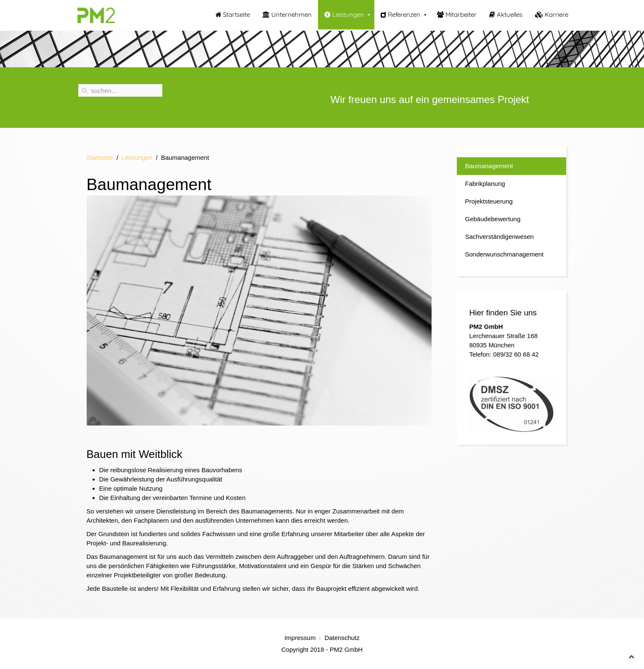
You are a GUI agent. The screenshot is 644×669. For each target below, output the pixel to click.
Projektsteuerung (489, 201)
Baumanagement (489, 166)
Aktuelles (506, 15)
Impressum (300, 638)
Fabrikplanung (485, 184)
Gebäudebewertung (493, 219)
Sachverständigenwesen (500, 237)
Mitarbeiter (457, 15)
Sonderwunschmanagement (505, 254)
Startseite (233, 15)
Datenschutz (342, 638)
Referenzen (400, 15)
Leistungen (344, 15)
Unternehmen (287, 15)
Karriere (552, 15)
